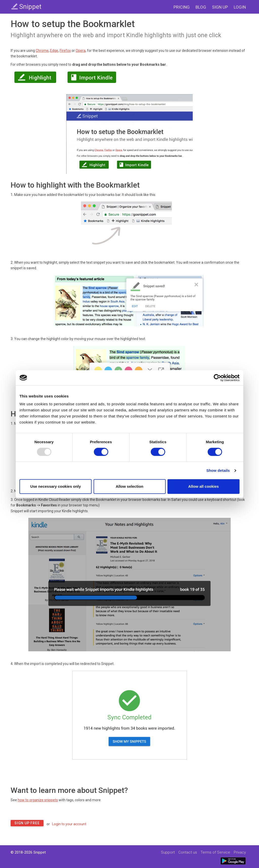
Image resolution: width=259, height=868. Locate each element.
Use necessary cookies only (55, 486)
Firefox (65, 51)
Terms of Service (215, 852)
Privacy (240, 852)
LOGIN (240, 7)
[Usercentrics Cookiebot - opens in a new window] (217, 378)
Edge (54, 51)
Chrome (42, 51)
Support (168, 852)
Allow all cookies (203, 486)
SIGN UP (220, 7)
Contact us (188, 852)
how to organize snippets (38, 800)
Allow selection (129, 486)
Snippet (26, 7)
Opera (81, 51)
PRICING (182, 7)
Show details (218, 470)
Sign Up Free (27, 823)
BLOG (201, 7)
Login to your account (69, 824)
